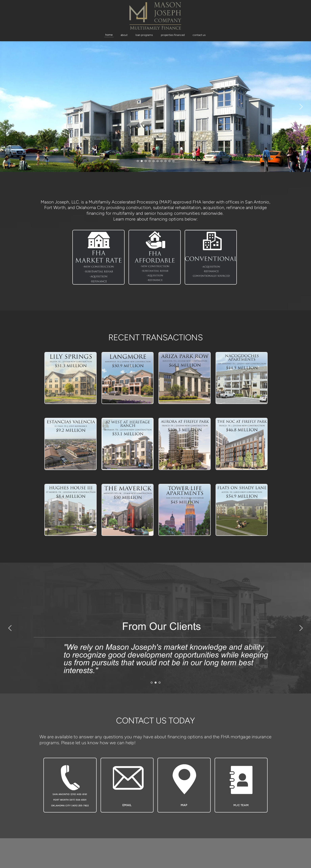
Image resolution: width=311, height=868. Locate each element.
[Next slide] (301, 107)
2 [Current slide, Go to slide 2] (142, 161)
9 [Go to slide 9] (169, 161)
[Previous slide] (10, 107)
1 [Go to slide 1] (138, 161)
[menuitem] (109, 35)
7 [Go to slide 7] (161, 161)
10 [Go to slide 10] (173, 161)
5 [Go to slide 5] (154, 161)
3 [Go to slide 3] (146, 161)
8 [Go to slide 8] (165, 161)
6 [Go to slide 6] (157, 161)
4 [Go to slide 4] (150, 161)
